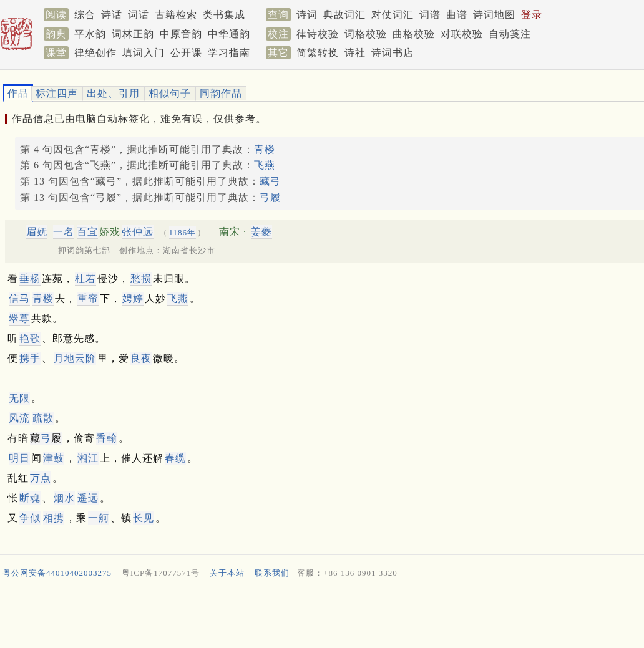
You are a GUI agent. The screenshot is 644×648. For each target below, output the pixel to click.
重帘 (88, 298)
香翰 (107, 438)
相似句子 (170, 93)
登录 (532, 15)
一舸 (99, 518)
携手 (30, 358)
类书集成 (224, 15)
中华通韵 (229, 34)
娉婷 (133, 298)
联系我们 (272, 573)
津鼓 (54, 458)
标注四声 (57, 93)
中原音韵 (181, 34)
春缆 (175, 458)
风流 (19, 418)
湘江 (88, 458)
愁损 (141, 278)
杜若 (85, 278)
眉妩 (37, 232)
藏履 (46, 438)
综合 (85, 15)
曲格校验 (414, 34)
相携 (54, 518)
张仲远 (138, 232)
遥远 (88, 498)
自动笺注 (510, 34)
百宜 (87, 232)
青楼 (265, 149)
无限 (19, 398)
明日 (19, 458)
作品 (18, 93)
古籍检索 (176, 15)
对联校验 (462, 34)
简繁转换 (318, 53)
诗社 (355, 53)
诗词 (307, 15)
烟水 (64, 498)
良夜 (141, 358)
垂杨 (30, 278)
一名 (64, 232)
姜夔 (261, 232)
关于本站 (227, 573)
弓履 (270, 197)
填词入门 (144, 53)
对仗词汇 (393, 15)
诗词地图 (494, 15)
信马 (19, 298)
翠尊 (19, 318)
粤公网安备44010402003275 (57, 573)
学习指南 (229, 53)
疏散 (43, 418)
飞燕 (265, 165)
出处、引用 (113, 93)
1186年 (183, 232)
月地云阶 (75, 358)
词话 (139, 15)
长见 (144, 518)
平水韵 (90, 34)
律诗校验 (318, 34)
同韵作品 (221, 93)
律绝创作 (95, 53)
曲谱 (457, 15)
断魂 (30, 498)
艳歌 (30, 338)
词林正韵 (133, 34)
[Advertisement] (317, 616)
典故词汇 (344, 15)
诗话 (112, 15)
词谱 (430, 15)
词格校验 (366, 34)
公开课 (186, 53)
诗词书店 (393, 53)
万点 (41, 478)
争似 (30, 518)
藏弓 (270, 181)
